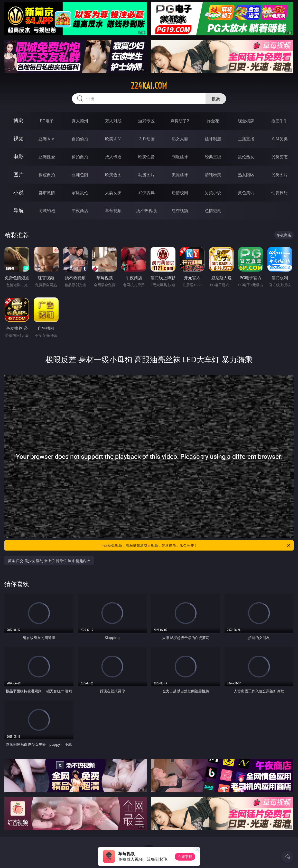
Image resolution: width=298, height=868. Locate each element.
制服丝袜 (180, 157)
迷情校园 (180, 193)
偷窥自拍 (47, 175)
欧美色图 (113, 175)
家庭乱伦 (80, 193)
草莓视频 (113, 211)
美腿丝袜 (180, 175)
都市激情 (47, 193)
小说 (18, 192)
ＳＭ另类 (280, 139)
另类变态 (280, 157)
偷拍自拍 (80, 157)
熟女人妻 (180, 139)
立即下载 (185, 857)
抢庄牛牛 (280, 121)
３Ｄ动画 (146, 139)
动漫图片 (146, 175)
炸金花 (213, 121)
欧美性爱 (146, 157)
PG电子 (47, 121)
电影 (18, 157)
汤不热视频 (146, 211)
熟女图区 (246, 175)
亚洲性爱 (47, 157)
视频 (18, 139)
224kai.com (149, 86)
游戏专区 (146, 121)
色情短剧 (213, 211)
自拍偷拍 (80, 139)
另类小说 (213, 193)
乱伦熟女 (246, 157)
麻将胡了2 (180, 121)
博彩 (18, 121)
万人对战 (113, 121)
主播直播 (246, 139)
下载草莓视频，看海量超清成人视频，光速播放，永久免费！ (196, 545)
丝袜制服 (213, 139)
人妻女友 (113, 193)
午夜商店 (80, 211)
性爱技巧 (280, 193)
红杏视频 (180, 211)
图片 (18, 174)
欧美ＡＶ (113, 139)
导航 (18, 210)
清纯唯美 (213, 175)
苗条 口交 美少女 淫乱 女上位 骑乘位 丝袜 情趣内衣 (49, 561)
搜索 (216, 99)
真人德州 (80, 121)
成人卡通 (113, 157)
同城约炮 (47, 211)
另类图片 (280, 175)
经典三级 (213, 157)
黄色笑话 (246, 193)
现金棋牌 (246, 121)
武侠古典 (146, 193)
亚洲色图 (80, 175)
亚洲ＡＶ (47, 139)
